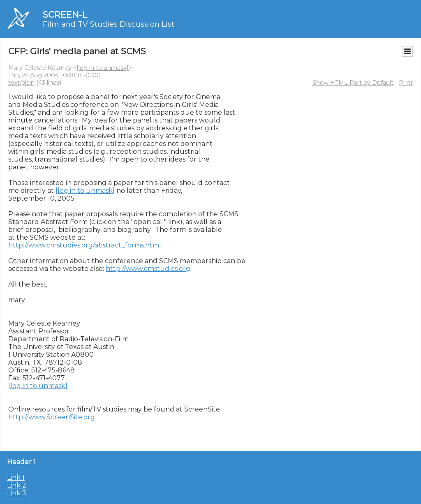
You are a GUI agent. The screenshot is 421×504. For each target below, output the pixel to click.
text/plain (21, 83)
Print (406, 83)
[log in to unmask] (103, 68)
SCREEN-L (65, 15)
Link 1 (16, 477)
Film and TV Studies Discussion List (109, 24)
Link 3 (17, 493)
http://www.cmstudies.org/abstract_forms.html (85, 245)
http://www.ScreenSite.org (52, 417)
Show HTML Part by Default (353, 83)
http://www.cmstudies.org (148, 269)
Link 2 (17, 485)
